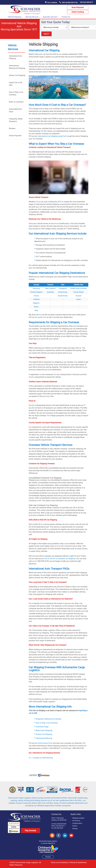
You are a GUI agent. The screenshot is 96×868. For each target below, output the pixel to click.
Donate (48, 857)
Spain (36, 307)
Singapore (63, 288)
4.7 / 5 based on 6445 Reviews (41, 758)
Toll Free (68, 2)
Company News (76, 823)
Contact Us (66, 17)
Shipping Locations (78, 818)
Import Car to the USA (16, 84)
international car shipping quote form (52, 136)
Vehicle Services (13, 47)
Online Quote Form (45, 743)
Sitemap (74, 829)
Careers (74, 826)
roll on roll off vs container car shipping (60, 559)
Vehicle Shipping (15, 17)
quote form (42, 317)
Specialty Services (50, 17)
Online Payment (15, 136)
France (36, 296)
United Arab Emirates (78, 288)
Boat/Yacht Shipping (44, 730)
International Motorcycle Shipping (17, 67)
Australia (50, 292)
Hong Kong (63, 292)
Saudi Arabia (79, 292)
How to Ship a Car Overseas (16, 93)
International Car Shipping (15, 57)
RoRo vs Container (16, 102)
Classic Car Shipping (17, 75)
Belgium (36, 303)
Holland (36, 299)
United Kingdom (36, 292)
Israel (78, 299)
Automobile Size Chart (15, 110)
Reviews (12, 128)
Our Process (75, 821)
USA (86, 2)
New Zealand (50, 288)
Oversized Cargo (42, 727)
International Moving (44, 738)
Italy (36, 310)
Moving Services (32, 17)
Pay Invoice (30, 830)
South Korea (63, 296)
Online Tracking (78, 12)
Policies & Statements (78, 862)
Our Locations (52, 2)
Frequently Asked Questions (16, 120)
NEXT (46, 34)
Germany (36, 288)
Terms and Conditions (59, 862)
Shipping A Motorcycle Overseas (49, 719)
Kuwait (79, 296)
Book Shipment (78, 7)
